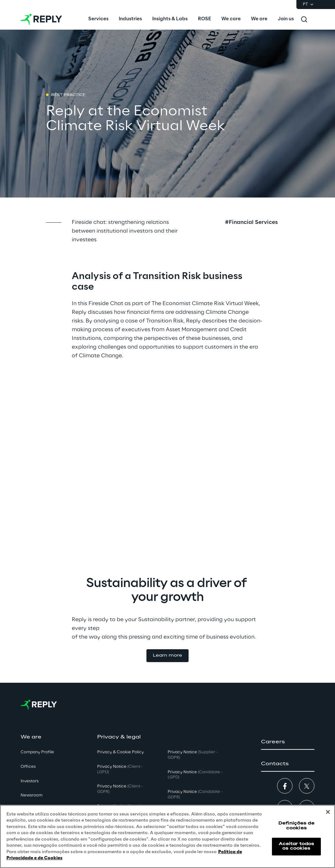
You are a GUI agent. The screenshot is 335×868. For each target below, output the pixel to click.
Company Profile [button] (37, 752)
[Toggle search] (304, 19)
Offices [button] (28, 767)
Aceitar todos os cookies (297, 846)
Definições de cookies (296, 826)
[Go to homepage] (41, 19)
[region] (167, 836)
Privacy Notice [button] (120, 769)
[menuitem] (98, 19)
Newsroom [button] (32, 795)
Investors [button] (30, 781)
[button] (167, 656)
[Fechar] (328, 812)
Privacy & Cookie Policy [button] (121, 752)
